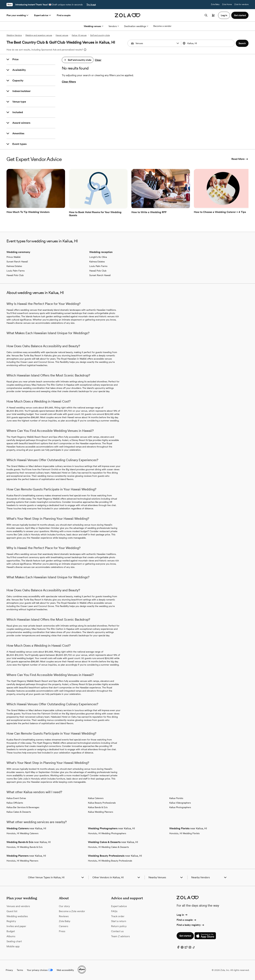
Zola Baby (215, 4)
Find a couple (64, 15)
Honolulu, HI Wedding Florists (184, 833)
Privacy (9, 970)
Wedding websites (17, 916)
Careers (64, 926)
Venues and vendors (18, 906)
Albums (11, 936)
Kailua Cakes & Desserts (19, 812)
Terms (20, 970)
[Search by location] (207, 43)
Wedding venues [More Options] (94, 26)
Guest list (12, 911)
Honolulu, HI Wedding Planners (22, 861)
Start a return (119, 921)
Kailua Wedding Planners (101, 812)
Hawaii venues (62, 35)
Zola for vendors (241, 4)
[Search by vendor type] (155, 43)
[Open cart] (213, 15)
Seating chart (14, 941)
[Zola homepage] (128, 15)
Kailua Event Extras (16, 798)
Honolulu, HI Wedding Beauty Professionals (110, 861)
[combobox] (208, 43)
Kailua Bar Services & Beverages (23, 807)
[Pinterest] (182, 948)
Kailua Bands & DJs (98, 807)
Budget (11, 931)
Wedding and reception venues (39, 35)
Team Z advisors (120, 936)
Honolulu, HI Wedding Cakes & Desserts (108, 847)
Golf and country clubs (100, 35)
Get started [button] (240, 15)
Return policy (119, 926)
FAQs (114, 911)
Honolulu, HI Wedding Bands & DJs (24, 847)
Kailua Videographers (180, 803)
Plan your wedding (18, 15)
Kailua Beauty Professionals (102, 803)
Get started (185, 936)
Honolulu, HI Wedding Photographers (107, 833)
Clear (98, 60)
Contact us (117, 931)
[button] (178, 43)
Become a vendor (162, 26)
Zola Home (227, 4)
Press (62, 931)
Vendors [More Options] (114, 26)
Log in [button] (224, 15)
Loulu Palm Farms (16, 271)
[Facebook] (178, 948)
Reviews (64, 916)
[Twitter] (186, 948)
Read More (240, 159)
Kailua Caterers (96, 798)
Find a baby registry (191, 925)
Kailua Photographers (180, 807)
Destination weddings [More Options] (136, 26)
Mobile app (13, 946)
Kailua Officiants (15, 803)
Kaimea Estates (14, 266)
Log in (182, 915)
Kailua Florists (176, 798)
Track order (118, 916)
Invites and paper (16, 926)
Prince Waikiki (13, 257)
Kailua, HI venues (79, 35)
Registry (11, 921)
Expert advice (43, 15)
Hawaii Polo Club (15, 275)
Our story (64, 906)
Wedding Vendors (14, 35)
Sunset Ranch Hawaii (17, 262)
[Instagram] (190, 948)
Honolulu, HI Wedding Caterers (22, 833)
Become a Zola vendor (72, 911)
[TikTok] (194, 948)
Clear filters (69, 82)
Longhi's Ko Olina (98, 257)
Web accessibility (65, 970)
